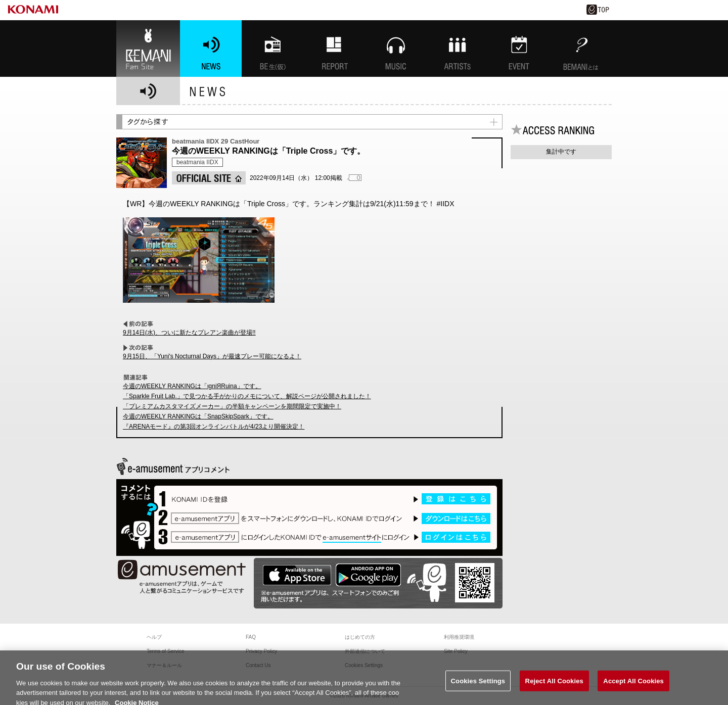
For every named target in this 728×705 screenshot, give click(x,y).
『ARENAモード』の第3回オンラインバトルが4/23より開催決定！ (214, 427)
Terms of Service (165, 651)
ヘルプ (154, 637)
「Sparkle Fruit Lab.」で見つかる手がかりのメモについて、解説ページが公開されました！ (247, 396)
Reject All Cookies (554, 686)
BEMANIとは (581, 49)
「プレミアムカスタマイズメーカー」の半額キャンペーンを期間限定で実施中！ (232, 406)
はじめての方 (360, 637)
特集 (334, 49)
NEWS (211, 49)
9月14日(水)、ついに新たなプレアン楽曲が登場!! (189, 333)
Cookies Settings (478, 686)
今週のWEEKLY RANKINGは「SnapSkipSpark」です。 (198, 416)
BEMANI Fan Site (148, 49)
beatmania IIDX (197, 162)
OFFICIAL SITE (209, 178)
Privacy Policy (261, 651)
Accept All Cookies (633, 686)
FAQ (251, 637)
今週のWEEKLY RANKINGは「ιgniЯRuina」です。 (192, 386)
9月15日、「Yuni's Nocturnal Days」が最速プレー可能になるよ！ (212, 356)
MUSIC (396, 49)
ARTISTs (458, 49)
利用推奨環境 (459, 637)
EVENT (519, 49)
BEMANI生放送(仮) (272, 49)
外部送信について (365, 651)
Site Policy (456, 651)
